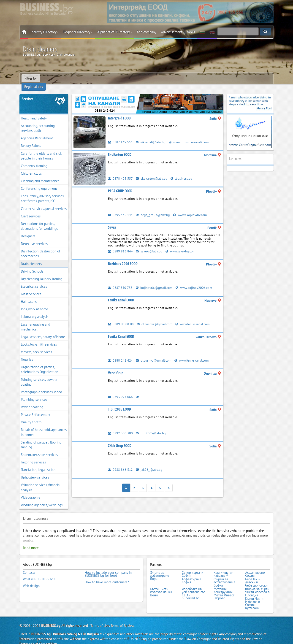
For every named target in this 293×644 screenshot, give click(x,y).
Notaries (27, 353)
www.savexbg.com (182, 245)
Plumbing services (34, 394)
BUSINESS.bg (51, 618)
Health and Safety (34, 112)
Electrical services (34, 280)
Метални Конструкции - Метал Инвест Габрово (224, 586)
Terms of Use (100, 618)
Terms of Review (122, 618)
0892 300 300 (120, 427)
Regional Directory (78, 32)
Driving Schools (32, 265)
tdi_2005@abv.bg (151, 427)
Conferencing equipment (39, 183)
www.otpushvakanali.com (189, 136)
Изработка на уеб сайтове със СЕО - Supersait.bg (194, 586)
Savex (112, 221)
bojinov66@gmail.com (155, 282)
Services (27, 93)
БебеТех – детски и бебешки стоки (256, 576)
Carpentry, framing (34, 160)
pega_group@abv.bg (153, 209)
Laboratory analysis (35, 311)
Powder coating (32, 401)
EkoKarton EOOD (120, 149)
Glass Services (31, 288)
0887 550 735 (120, 282)
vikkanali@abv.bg (151, 136)
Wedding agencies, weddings (42, 499)
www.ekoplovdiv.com (191, 209)
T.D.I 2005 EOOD (119, 403)
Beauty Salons (31, 140)
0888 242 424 (120, 354)
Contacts (29, 566)
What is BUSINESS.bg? (39, 573)
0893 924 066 (120, 391)
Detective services (34, 238)
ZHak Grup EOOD (120, 440)
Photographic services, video (41, 386)
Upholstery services (35, 471)
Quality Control (32, 416)
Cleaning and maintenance (40, 175)
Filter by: (31, 78)
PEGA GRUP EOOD (120, 185)
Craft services (31, 210)
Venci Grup (116, 367)
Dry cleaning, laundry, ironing (42, 273)
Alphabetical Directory (115, 32)
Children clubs (31, 167)
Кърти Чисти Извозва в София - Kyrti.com (254, 596)
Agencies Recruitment (37, 132)
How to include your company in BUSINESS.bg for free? (108, 568)
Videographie (31, 491)
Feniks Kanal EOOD (121, 294)
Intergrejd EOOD (119, 112)
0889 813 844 (120, 245)
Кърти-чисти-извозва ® (223, 568)
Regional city (53, 78)
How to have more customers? (107, 576)
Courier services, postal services (44, 203)
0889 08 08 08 (121, 318)
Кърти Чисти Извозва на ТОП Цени (162, 585)
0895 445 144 (120, 209)
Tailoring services (33, 456)
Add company (146, 32)
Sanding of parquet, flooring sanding (41, 439)
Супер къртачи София (193, 568)
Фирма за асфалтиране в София (224, 576)
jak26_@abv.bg (149, 464)
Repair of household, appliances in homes (44, 426)
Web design (31, 579)
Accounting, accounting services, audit (38, 122)
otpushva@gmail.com (155, 318)
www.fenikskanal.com (194, 318)
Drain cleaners (31, 258)
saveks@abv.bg (149, 245)
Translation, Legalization (38, 464)
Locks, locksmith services (39, 338)
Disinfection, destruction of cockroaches (41, 248)
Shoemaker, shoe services (39, 449)
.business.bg (182, 172)
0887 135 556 (120, 136)
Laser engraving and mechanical (35, 321)
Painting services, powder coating (39, 376)
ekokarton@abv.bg (152, 172)
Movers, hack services (36, 346)
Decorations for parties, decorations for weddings (39, 220)
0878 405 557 (120, 172)
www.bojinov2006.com (195, 282)
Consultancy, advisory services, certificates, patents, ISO (43, 192)
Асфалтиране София (255, 568)
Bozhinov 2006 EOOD (123, 258)
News (191, 32)
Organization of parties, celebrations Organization (39, 363)
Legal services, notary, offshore (43, 331)
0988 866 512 (120, 464)
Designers (28, 230)
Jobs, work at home (34, 303)
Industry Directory (45, 32)
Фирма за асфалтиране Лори (160, 570)
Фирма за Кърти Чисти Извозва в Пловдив (257, 585)
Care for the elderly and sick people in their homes (41, 150)
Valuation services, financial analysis (41, 482)
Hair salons (29, 296)
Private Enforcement (36, 409)
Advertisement (172, 32)
